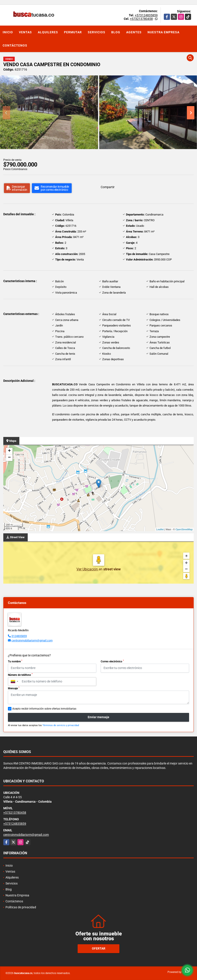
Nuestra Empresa (163, 32)
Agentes (134, 32)
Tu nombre (15, 661)
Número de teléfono (20, 675)
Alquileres (48, 32)
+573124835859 (146, 15)
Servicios (97, 32)
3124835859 (19, 636)
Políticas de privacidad (21, 907)
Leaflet (160, 529)
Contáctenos (15, 45)
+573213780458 (141, 19)
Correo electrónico (112, 661)
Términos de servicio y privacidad (61, 725)
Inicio (8, 32)
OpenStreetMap (184, 529)
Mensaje (14, 688)
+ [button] (9, 451)
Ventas (25, 32)
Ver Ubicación (88, 569)
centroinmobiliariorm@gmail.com (32, 640)
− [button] (9, 458)
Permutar (73, 32)
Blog (116, 32)
